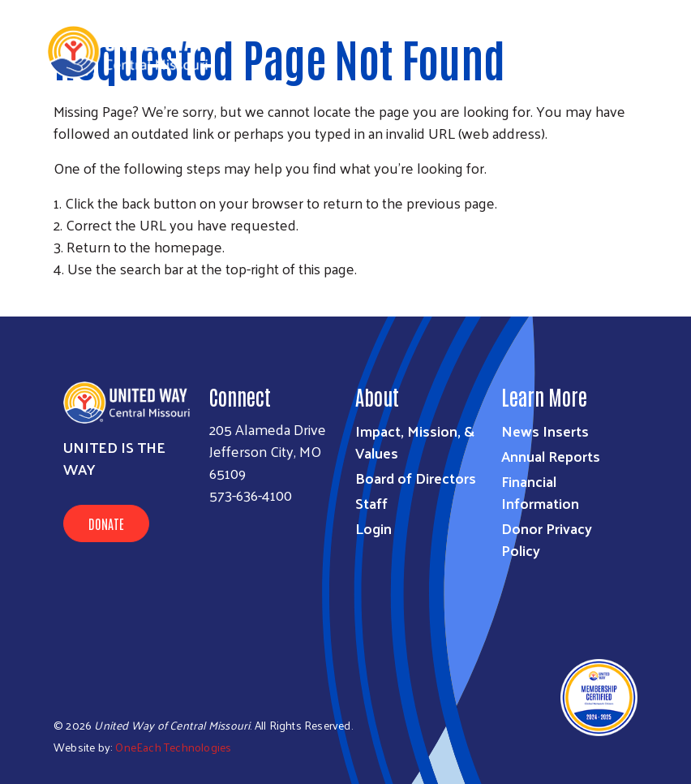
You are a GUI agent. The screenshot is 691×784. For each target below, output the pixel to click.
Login (373, 528)
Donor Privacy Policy (547, 539)
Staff (371, 503)
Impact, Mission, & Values (415, 442)
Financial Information (540, 492)
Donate (106, 523)
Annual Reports (551, 456)
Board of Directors (416, 478)
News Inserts (545, 431)
